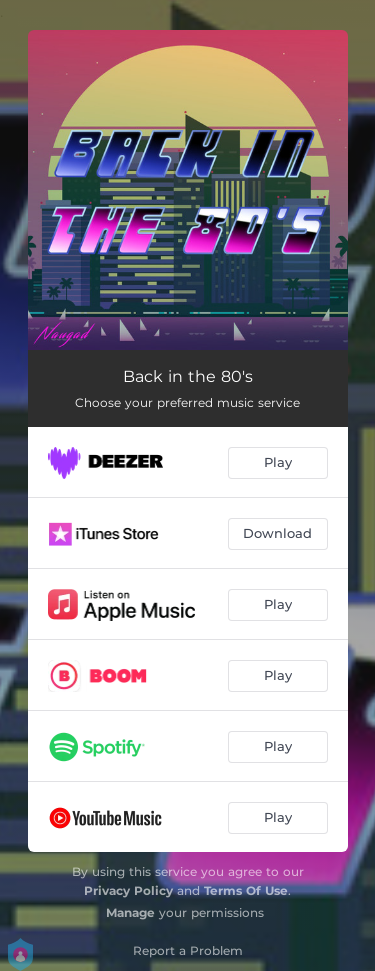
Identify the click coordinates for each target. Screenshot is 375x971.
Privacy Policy (128, 890)
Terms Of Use (246, 890)
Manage (130, 912)
